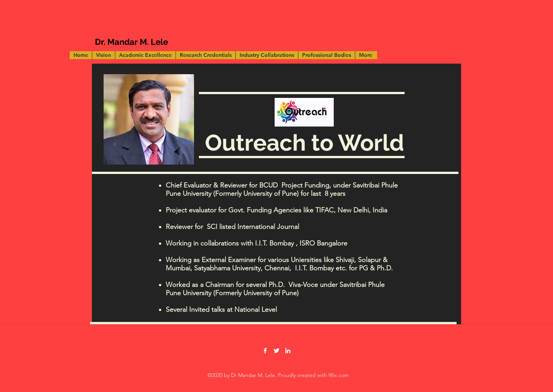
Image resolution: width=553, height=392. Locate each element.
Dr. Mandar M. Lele (131, 42)
